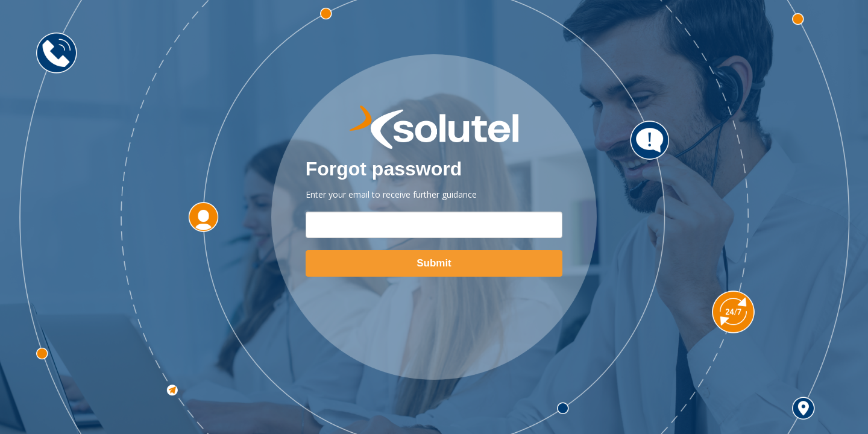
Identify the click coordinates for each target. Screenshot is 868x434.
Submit (434, 263)
